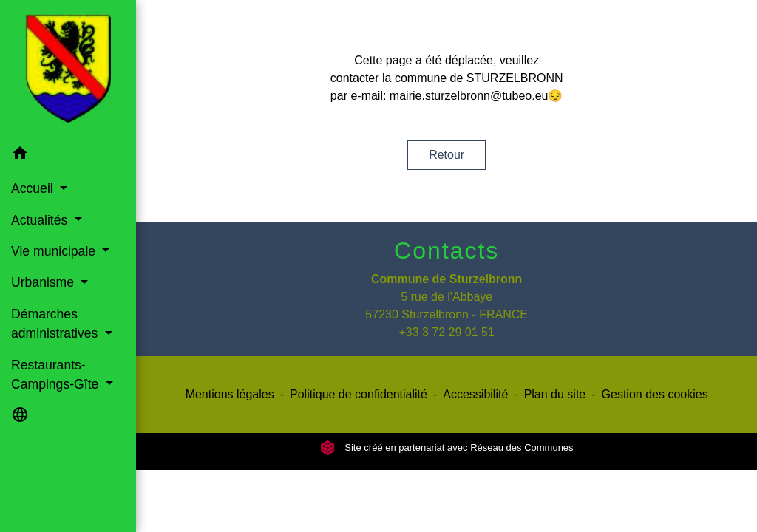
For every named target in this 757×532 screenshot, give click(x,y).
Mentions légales (230, 394)
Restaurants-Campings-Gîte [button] (57, 375)
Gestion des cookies (655, 394)
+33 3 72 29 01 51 (446, 332)
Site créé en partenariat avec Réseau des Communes (447, 447)
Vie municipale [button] (55, 251)
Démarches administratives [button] (56, 324)
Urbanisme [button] (44, 282)
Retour (447, 155)
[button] (68, 156)
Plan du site (555, 394)
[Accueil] (68, 69)
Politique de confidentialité (359, 394)
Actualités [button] (41, 220)
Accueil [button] (34, 188)
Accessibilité (475, 394)
